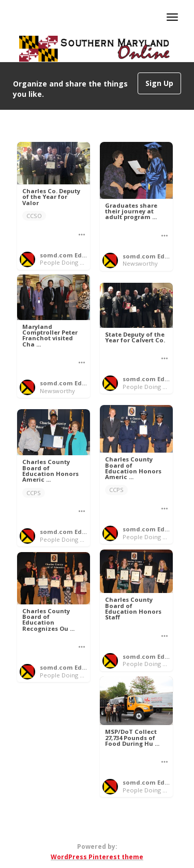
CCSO (34, 216)
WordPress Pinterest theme (97, 857)
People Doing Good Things (78, 262)
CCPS (116, 490)
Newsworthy (140, 263)
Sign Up (159, 83)
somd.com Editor (66, 255)
